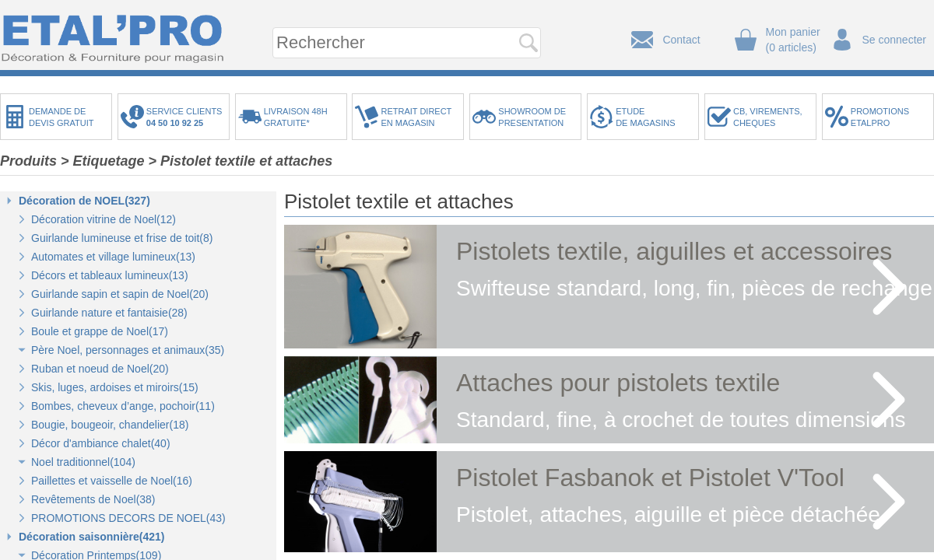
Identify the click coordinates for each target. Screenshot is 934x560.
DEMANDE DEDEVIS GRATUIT (61, 117)
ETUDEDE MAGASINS (645, 117)
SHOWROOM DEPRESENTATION (532, 117)
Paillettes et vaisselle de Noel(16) (112, 481)
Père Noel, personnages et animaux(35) (128, 350)
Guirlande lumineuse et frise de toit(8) (122, 238)
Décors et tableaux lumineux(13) (110, 275)
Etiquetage (109, 161)
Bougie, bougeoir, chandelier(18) (110, 425)
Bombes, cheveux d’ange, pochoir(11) (123, 406)
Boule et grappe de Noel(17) (100, 331)
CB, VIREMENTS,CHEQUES (768, 117)
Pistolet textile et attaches (246, 161)
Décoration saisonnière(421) (92, 537)
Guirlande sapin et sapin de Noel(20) (120, 294)
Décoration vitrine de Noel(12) (104, 219)
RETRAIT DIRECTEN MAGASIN (416, 117)
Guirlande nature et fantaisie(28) (109, 313)
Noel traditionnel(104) (83, 462)
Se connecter (895, 40)
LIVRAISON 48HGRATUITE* (296, 117)
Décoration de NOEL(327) (84, 201)
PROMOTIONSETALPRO (880, 117)
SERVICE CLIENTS (187, 117)
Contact (681, 40)
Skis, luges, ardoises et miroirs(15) (115, 387)
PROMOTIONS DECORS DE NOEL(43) (128, 518)
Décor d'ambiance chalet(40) (101, 443)
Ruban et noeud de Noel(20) (100, 369)
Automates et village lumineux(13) (113, 257)
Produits (28, 161)
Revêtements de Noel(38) (93, 499)
